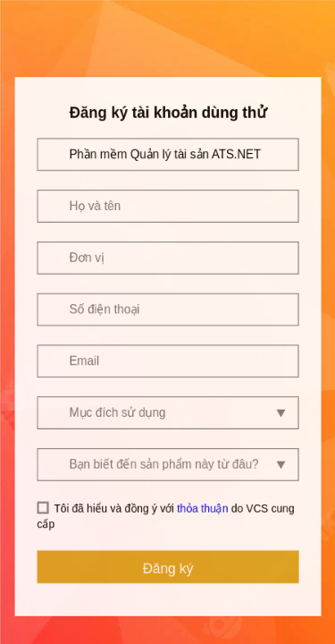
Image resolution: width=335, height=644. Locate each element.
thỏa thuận (202, 483)
